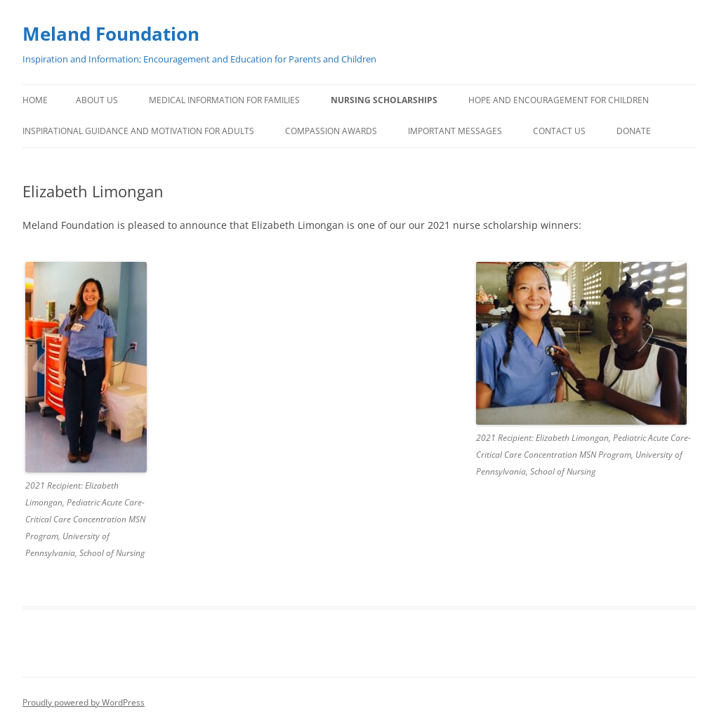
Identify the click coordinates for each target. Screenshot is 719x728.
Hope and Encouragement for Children (559, 100)
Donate (634, 131)
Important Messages (455, 131)
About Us (97, 100)
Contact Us (559, 131)
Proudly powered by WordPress (84, 702)
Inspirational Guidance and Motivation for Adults (138, 131)
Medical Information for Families (224, 100)
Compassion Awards (331, 131)
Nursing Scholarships (384, 100)
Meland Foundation (111, 34)
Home (35, 100)
